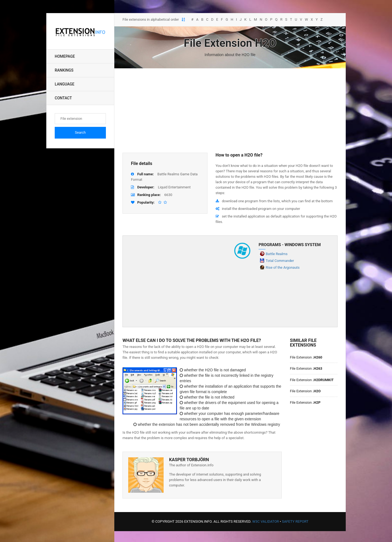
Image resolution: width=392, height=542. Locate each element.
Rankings (64, 70)
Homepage (65, 56)
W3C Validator (266, 521)
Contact (63, 98)
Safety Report (295, 521)
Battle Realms (277, 254)
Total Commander (280, 261)
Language (65, 84)
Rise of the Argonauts (283, 267)
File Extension (306, 357)
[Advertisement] (230, 111)
